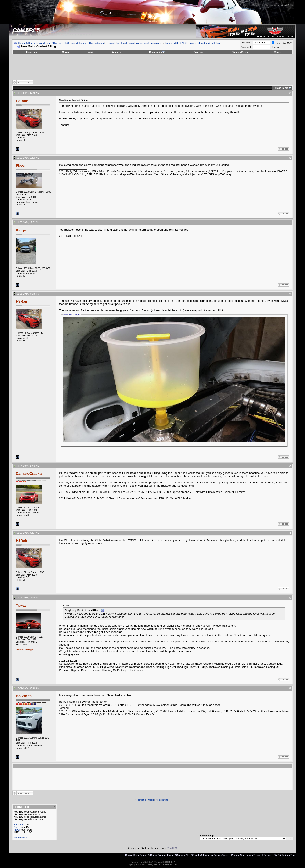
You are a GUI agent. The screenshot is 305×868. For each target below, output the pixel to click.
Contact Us (131, 855)
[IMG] (17, 830)
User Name (246, 43)
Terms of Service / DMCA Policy (271, 855)
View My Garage (24, 649)
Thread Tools (281, 88)
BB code (18, 825)
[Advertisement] (152, 67)
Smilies (18, 827)
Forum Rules (21, 838)
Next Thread (162, 800)
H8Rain (22, 101)
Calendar (199, 52)
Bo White (24, 696)
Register (116, 52)
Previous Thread (145, 800)
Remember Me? (282, 43)
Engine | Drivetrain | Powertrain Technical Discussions (134, 43)
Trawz (21, 605)
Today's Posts (240, 52)
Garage (66, 52)
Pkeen (21, 165)
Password (245, 47)
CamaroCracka (29, 473)
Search (278, 52)
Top (292, 855)
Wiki (90, 52)
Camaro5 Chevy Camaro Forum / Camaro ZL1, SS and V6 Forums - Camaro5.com (61, 43)
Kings (21, 230)
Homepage (32, 52)
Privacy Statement (241, 855)
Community (157, 52)
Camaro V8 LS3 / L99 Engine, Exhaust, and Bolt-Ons (192, 43)
